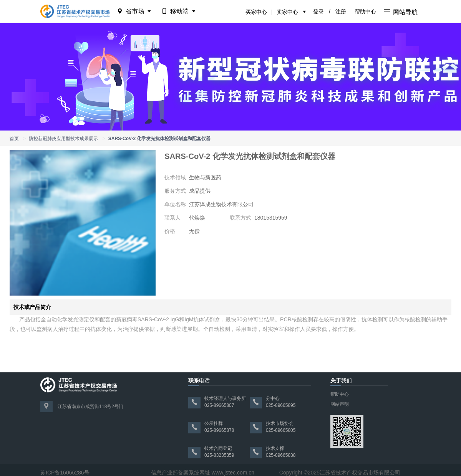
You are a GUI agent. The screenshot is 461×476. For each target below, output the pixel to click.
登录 (318, 12)
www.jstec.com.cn (233, 473)
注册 (341, 12)
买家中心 (256, 12)
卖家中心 (287, 12)
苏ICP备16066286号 (65, 473)
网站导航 (401, 12)
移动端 (179, 11)
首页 (14, 139)
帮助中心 (365, 12)
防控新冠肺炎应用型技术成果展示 (63, 139)
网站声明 (340, 404)
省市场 (135, 11)
